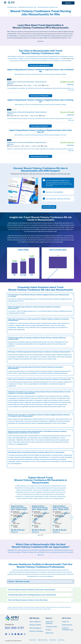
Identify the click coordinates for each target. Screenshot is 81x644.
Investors (48, 630)
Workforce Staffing (35, 625)
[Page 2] (40, 535)
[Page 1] (38, 535)
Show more (40, 555)
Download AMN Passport (49, 207)
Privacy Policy (33, 640)
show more (71, 90)
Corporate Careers (51, 627)
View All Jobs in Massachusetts (40, 65)
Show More (41, 41)
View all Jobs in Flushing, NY (40, 126)
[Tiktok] (18, 634)
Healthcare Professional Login (68, 629)
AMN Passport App (68, 59)
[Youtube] (21, 634)
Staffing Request (67, 625)
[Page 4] (43, 535)
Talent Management (35, 628)
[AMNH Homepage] (11, 2)
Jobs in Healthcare (35, 622)
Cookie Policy (52, 640)
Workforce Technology (36, 631)
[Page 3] (41, 535)
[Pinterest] (15, 634)
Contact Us (65, 622)
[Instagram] (25, 634)
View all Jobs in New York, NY (40, 156)
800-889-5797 (15, 628)
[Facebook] (6, 634)
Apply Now (68, 3)
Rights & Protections (43, 640)
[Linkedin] (12, 634)
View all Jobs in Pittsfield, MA (40, 96)
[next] (72, 518)
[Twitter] (9, 634)
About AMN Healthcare (49, 622)
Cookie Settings (61, 640)
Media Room (50, 633)
